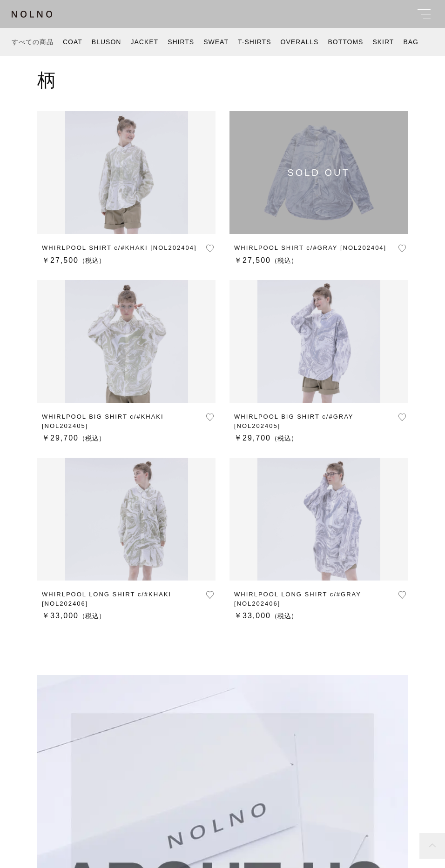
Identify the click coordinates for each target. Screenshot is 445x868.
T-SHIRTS (255, 42)
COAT (73, 42)
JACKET (144, 42)
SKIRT (383, 42)
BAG (411, 42)
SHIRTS (181, 42)
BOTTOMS (345, 42)
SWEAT (216, 42)
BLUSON (107, 42)
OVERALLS (300, 42)
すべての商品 (33, 42)
